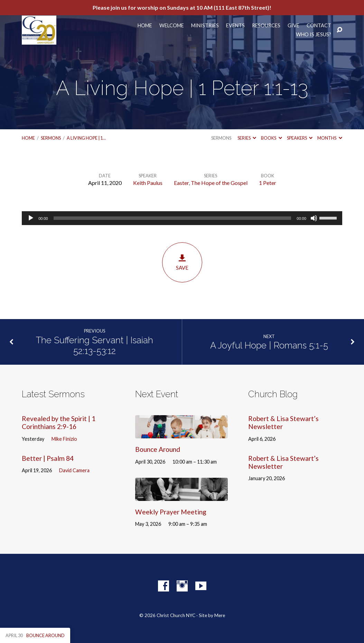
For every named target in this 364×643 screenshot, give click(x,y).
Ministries (205, 26)
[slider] (172, 218)
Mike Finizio (64, 439)
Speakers (300, 138)
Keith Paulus (148, 183)
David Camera (74, 470)
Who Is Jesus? (314, 35)
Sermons (51, 138)
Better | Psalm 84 (48, 458)
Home (145, 26)
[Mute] (314, 218)
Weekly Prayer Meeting (171, 512)
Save (182, 262)
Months (330, 138)
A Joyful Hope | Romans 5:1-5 (269, 345)
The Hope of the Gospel (219, 183)
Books (271, 138)
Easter (181, 183)
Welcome (172, 26)
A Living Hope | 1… (86, 138)
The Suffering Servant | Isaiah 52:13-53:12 (95, 346)
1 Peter (268, 183)
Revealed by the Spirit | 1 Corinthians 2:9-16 (59, 422)
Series (247, 138)
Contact (319, 26)
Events (235, 26)
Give (293, 26)
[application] (182, 218)
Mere (220, 615)
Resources (266, 26)
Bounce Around (158, 449)
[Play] (31, 218)
